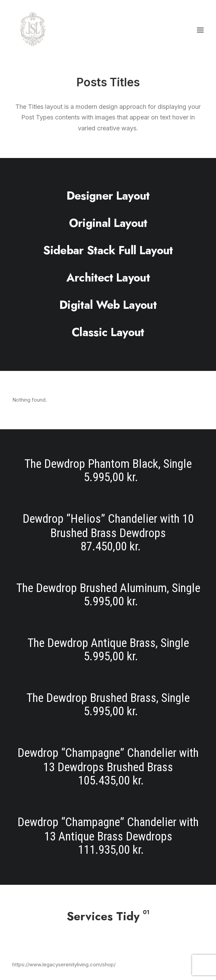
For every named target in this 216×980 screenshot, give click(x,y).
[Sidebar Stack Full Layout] (108, 250)
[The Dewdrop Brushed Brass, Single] (108, 705)
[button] (200, 30)
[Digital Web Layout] (108, 305)
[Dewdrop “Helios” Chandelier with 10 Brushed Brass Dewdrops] (108, 533)
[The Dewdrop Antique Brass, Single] (108, 650)
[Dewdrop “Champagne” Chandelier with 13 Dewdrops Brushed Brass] (108, 767)
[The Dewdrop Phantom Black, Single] (108, 476)
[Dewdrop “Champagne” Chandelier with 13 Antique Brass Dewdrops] (108, 831)
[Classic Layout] (108, 332)
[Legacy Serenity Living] (33, 30)
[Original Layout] (108, 223)
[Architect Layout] (108, 277)
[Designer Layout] (108, 196)
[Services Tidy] (108, 916)
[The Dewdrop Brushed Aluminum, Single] (108, 595)
